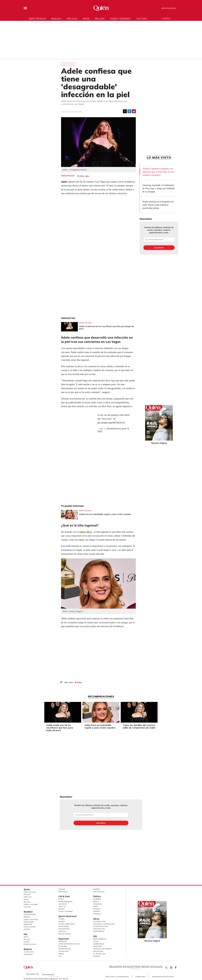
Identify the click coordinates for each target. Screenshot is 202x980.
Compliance (140, 977)
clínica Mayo (86, 532)
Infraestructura (101, 926)
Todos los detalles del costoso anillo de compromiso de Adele (139, 726)
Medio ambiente (100, 939)
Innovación (98, 951)
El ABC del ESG (99, 954)
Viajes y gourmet (120, 19)
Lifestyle (62, 931)
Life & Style (64, 896)
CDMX (95, 906)
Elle (26, 934)
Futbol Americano (66, 924)
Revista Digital (169, 8)
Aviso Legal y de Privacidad (117, 977)
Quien (166, 968)
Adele (64, 182)
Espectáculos (37, 19)
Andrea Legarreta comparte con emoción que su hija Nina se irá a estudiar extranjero (159, 172)
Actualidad (29, 952)
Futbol (62, 919)
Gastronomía (30, 914)
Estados (97, 909)
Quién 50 (167, 19)
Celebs (27, 942)
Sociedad (97, 914)
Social (96, 941)
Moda (86, 19)
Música (62, 909)
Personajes (29, 922)
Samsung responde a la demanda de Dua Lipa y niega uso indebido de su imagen (159, 188)
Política (97, 896)
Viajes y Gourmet (31, 904)
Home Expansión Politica (69, 944)
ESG (60, 956)
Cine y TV (62, 906)
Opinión (62, 889)
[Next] (159, 712)
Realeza (56, 19)
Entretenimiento (66, 902)
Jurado (27, 929)
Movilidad (98, 946)
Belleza (100, 19)
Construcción (99, 921)
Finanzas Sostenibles (103, 949)
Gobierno (97, 899)
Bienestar (28, 924)
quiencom (173, 967)
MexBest (28, 912)
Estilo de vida (30, 944)
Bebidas (27, 917)
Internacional (65, 949)
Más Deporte (64, 929)
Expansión (64, 939)
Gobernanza (99, 944)
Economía (63, 946)
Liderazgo (28, 954)
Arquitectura (99, 929)
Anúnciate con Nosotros (163, 977)
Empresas (63, 941)
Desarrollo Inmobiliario (104, 924)
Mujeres (28, 949)
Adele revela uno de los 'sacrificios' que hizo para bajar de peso (106, 328)
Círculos (72, 19)
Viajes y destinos (31, 919)
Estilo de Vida (30, 927)
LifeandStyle (99, 892)
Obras (61, 954)
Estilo (61, 899)
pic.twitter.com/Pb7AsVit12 (111, 423)
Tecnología (64, 951)
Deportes (63, 904)
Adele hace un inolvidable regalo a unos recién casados (105, 514)
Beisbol (62, 921)
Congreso (98, 904)
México (96, 902)
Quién (27, 889)
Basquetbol (64, 926)
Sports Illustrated (67, 916)
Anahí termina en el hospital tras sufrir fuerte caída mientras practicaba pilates (158, 205)
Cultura (142, 19)
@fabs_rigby (84, 176)
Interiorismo (99, 931)
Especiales (63, 892)
